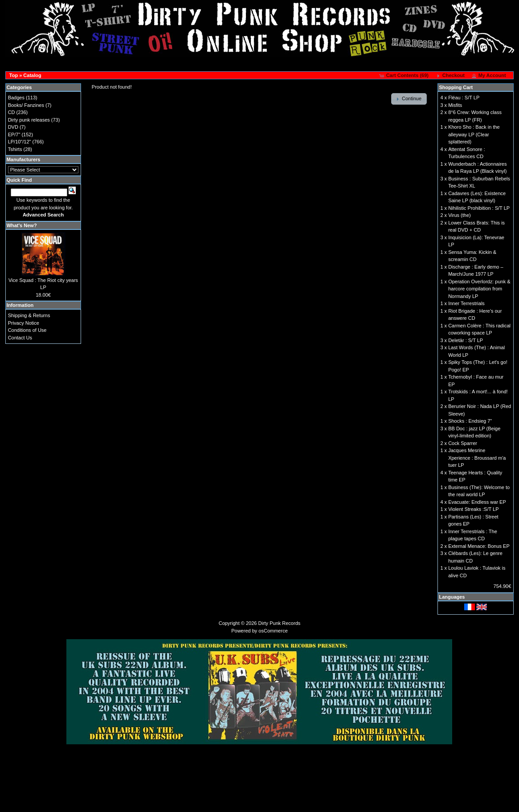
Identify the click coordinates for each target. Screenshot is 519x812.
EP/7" (14, 135)
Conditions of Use (27, 330)
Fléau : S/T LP (464, 98)
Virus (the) (460, 215)
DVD (13, 127)
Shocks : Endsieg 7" (470, 421)
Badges (16, 98)
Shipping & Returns (29, 315)
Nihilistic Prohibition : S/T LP (479, 208)
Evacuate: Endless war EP (477, 502)
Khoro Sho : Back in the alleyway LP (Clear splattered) (474, 134)
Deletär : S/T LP (466, 340)
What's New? (22, 225)
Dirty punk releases (29, 120)
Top (14, 75)
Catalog (32, 75)
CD (12, 112)
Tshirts (15, 149)
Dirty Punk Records (280, 623)
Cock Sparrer (463, 443)
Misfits (455, 105)
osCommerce (273, 631)
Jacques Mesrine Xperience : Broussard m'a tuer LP (477, 458)
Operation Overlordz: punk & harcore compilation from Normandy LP (479, 289)
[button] (405, 76)
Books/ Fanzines (26, 105)
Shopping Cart (456, 87)
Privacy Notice (24, 323)
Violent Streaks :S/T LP (473, 509)
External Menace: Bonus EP (479, 546)
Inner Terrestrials (466, 303)
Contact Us (20, 338)
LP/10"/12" (20, 142)
